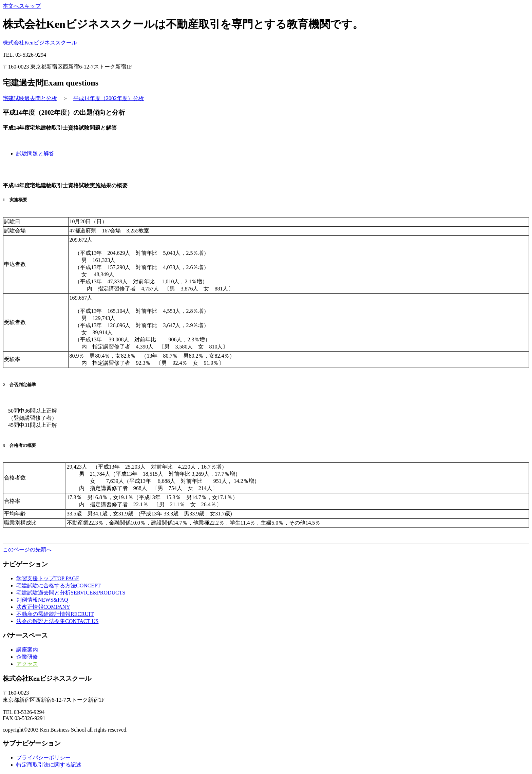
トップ (48, 578)
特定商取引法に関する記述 (49, 765)
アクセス (27, 664)
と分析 (71, 593)
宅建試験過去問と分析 (30, 98)
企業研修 (27, 657)
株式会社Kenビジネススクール (40, 43)
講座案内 (27, 650)
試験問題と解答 (35, 154)
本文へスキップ (22, 6)
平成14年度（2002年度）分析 (109, 98)
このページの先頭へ (27, 550)
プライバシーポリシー (43, 758)
